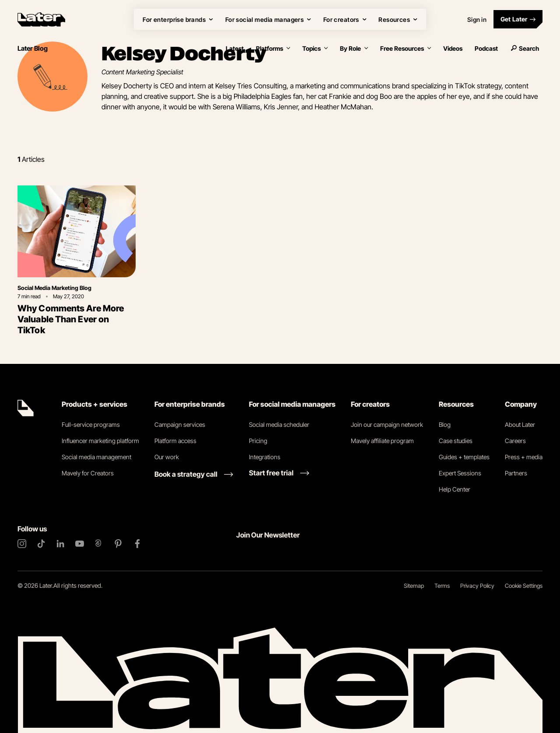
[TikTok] (41, 544)
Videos (453, 48)
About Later (520, 424)
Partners (516, 473)
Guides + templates (464, 457)
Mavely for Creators (88, 473)
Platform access (175, 441)
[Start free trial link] (279, 473)
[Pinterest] (118, 544)
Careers (515, 441)
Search (525, 48)
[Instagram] (22, 544)
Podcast (486, 48)
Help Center (455, 489)
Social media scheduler (279, 424)
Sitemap (414, 586)
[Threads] (99, 544)
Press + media (524, 457)
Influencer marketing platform (100, 441)
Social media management (96, 457)
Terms (442, 586)
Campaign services (180, 424)
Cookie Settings (524, 586)
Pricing (258, 441)
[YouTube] (80, 544)
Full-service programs (91, 424)
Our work (167, 457)
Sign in (477, 19)
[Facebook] (137, 544)
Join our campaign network (387, 424)
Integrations (265, 457)
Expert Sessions (460, 473)
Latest (235, 48)
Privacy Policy (477, 586)
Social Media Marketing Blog (54, 288)
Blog (445, 424)
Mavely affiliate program (382, 441)
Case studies (456, 441)
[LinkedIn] (60, 544)
